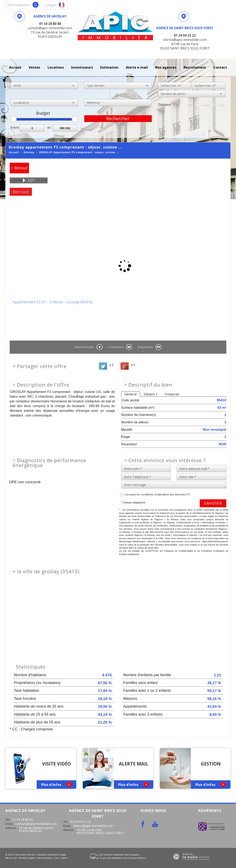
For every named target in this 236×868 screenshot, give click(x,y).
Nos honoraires (45, 858)
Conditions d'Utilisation (213, 551)
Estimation (109, 67)
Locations (56, 67)
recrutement (195, 67)
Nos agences (166, 67)
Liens (57, 858)
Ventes (34, 67)
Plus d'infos (57, 784)
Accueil (15, 67)
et (49, 128)
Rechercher (118, 119)
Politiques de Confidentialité (178, 551)
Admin (64, 858)
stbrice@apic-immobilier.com (93, 826)
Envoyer (213, 503)
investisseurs (82, 67)
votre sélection (19, 5)
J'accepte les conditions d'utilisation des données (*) (157, 494)
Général (131, 394)
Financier (172, 394)
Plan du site (11, 858)
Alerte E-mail (137, 67)
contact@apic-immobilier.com (36, 824)
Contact (220, 67)
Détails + (151, 394)
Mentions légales (27, 858)
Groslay (29, 152)
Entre (15, 128)
